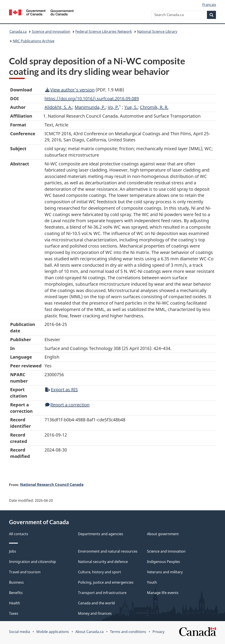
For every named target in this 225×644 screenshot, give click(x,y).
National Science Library (157, 31)
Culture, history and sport (99, 572)
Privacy (158, 632)
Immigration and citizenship (33, 562)
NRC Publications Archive (34, 41)
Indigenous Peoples (164, 562)
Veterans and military (165, 572)
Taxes (14, 613)
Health (15, 603)
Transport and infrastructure (102, 593)
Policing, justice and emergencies (106, 582)
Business (16, 582)
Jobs (13, 551)
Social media (20, 632)
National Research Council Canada (52, 484)
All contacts (19, 534)
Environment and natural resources (108, 551)
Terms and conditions (128, 632)
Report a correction (67, 405)
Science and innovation (51, 31)
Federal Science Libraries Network (104, 31)
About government (163, 534)
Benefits (16, 593)
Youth (152, 582)
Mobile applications (53, 632)
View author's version (70, 90)
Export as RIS (61, 390)
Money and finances (95, 613)
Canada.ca (18, 31)
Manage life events (163, 593)
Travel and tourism (25, 572)
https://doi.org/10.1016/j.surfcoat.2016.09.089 (92, 99)
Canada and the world (96, 603)
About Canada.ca (89, 632)
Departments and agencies (101, 534)
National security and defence (103, 562)
